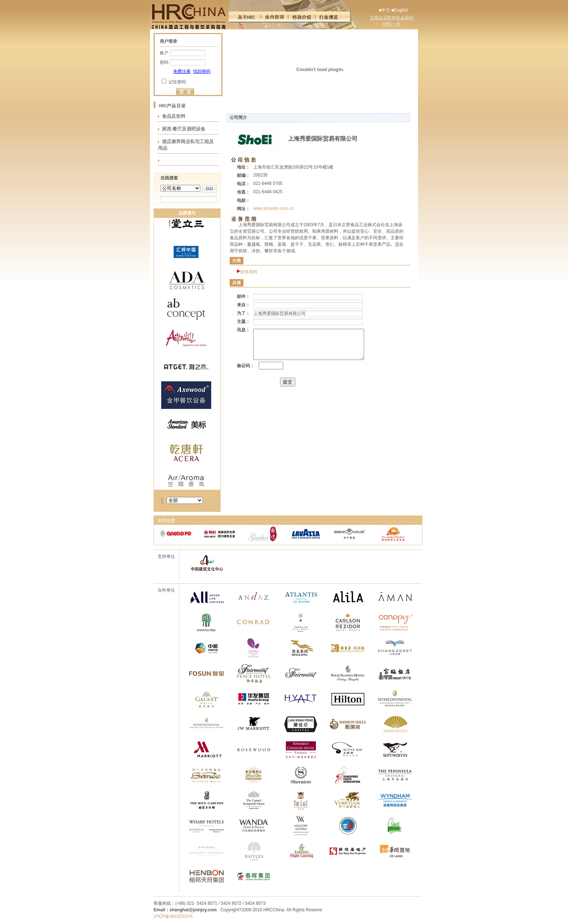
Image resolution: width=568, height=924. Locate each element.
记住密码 (177, 82)
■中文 (384, 10)
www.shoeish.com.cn (273, 208)
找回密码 (202, 71)
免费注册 (182, 71)
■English (400, 10)
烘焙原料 (249, 272)
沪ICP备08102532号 (173, 916)
